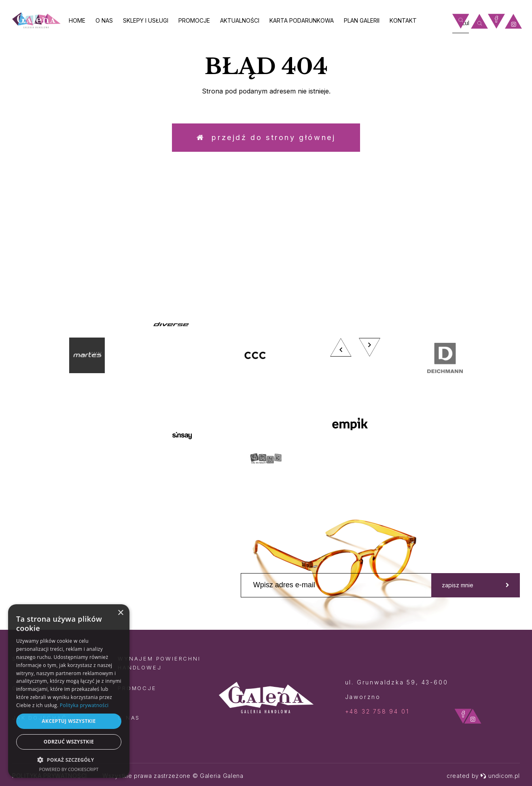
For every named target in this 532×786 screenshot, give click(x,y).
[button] (69, 759)
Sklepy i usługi (146, 20)
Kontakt (403, 20)
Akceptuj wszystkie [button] (69, 721)
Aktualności (240, 20)
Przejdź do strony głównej (266, 137)
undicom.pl (500, 776)
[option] (266, 395)
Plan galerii (362, 20)
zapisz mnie (476, 585)
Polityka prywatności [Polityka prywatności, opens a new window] (84, 705)
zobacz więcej (453, 245)
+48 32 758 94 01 (377, 711)
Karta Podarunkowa (302, 20)
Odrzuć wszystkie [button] (69, 742)
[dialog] (69, 691)
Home (77, 20)
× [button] (120, 613)
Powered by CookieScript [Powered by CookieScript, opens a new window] (69, 769)
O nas (104, 20)
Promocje (194, 20)
